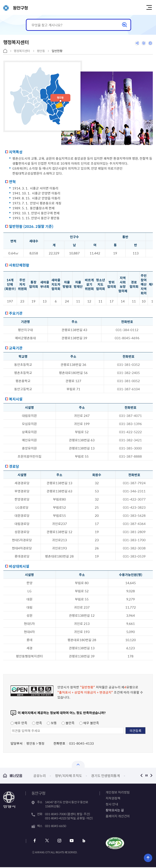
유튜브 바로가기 (70, 841)
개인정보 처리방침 (118, 792)
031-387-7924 (134, 483)
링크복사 (143, 44)
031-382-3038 (134, 548)
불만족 (68, 723)
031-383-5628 (134, 515)
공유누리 (40, 776)
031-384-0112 (127, 330)
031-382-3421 (130, 440)
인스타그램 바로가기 (58, 841)
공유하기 (135, 44)
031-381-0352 (129, 364)
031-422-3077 (134, 499)
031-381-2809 (134, 532)
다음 (151, 776)
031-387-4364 (134, 524)
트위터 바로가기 (47, 841)
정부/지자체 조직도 (69, 776)
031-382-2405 (129, 373)
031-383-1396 (130, 424)
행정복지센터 (22, 51)
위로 (148, 858)
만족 (37, 723)
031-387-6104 (129, 389)
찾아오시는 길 (115, 810)
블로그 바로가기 (81, 841)
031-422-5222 (130, 432)
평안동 (41, 51)
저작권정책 (113, 798)
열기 (78, 764)
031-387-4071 (130, 416)
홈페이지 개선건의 (118, 816)
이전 (141, 776)
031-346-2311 (134, 491)
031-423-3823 (134, 507)
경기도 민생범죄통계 (105, 776)
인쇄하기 (150, 44)
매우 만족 (19, 723)
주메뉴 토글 (150, 8)
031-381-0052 (129, 381)
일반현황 (57, 51)
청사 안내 (112, 804)
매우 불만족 (89, 723)
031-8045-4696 (127, 338)
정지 (146, 776)
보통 (52, 723)
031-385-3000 (130, 448)
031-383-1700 (134, 540)
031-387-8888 (130, 456)
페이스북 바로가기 (35, 841)
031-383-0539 (134, 556)
